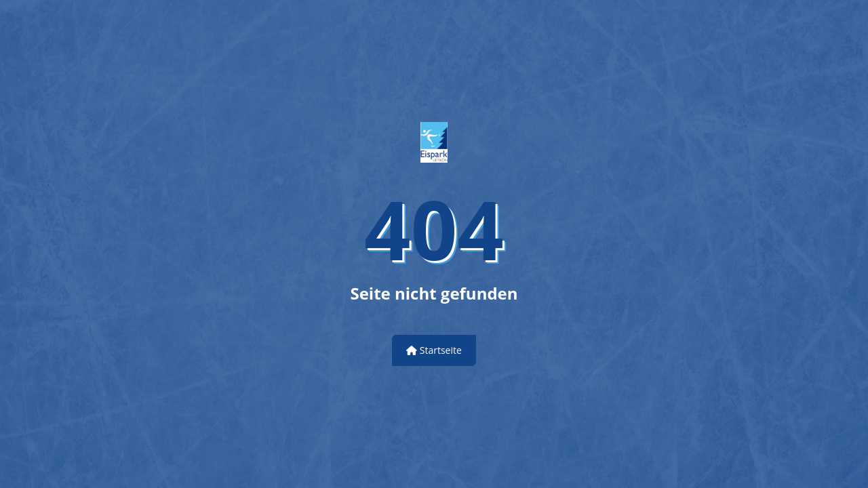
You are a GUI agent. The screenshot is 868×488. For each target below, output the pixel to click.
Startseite (434, 350)
